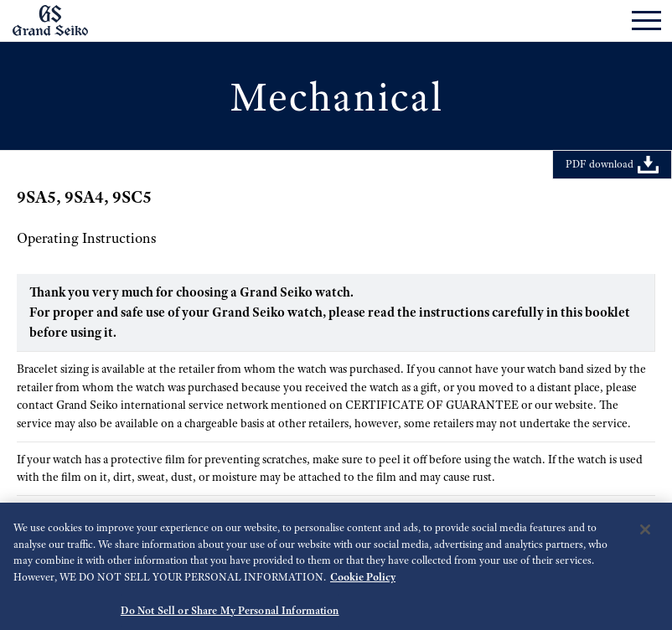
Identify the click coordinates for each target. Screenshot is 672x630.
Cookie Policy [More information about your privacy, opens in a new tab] (363, 584)
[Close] (645, 536)
